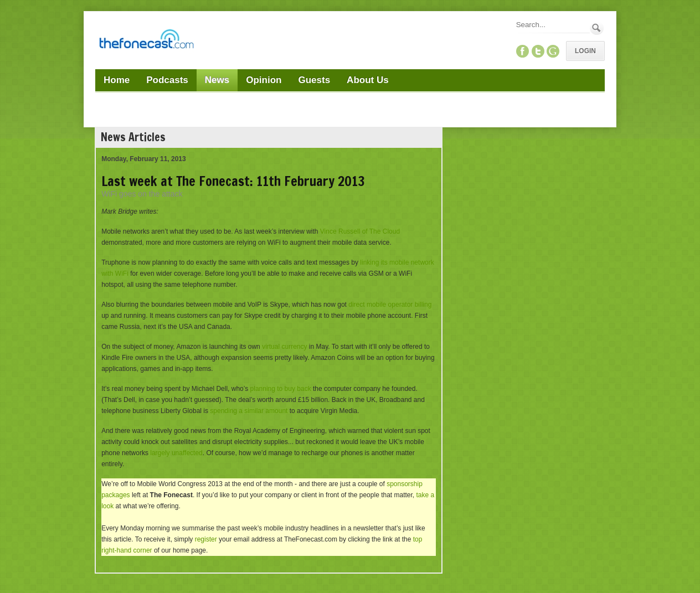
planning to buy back (281, 389)
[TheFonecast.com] (146, 41)
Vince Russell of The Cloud (360, 231)
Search (597, 28)
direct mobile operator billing (390, 305)
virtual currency (284, 347)
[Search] (552, 25)
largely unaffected (176, 453)
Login (585, 51)
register (206, 539)
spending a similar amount (249, 411)
